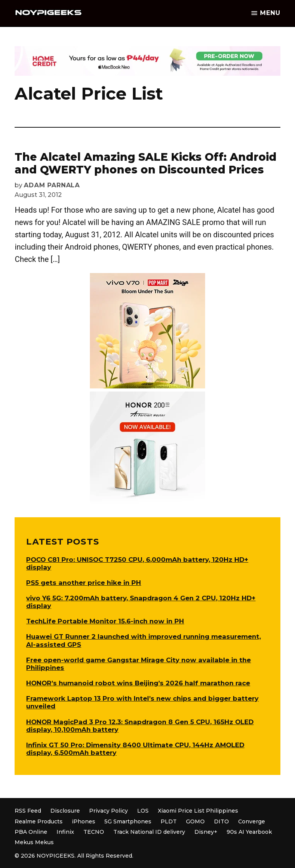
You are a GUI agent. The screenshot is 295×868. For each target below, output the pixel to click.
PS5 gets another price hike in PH (84, 583)
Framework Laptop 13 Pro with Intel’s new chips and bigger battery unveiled (142, 702)
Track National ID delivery (149, 832)
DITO (221, 821)
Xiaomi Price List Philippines (198, 811)
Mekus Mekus (34, 842)
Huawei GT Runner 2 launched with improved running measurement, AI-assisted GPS (143, 640)
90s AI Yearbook (249, 832)
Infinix (65, 832)
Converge (252, 821)
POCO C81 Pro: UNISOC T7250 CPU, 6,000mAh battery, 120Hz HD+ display (137, 563)
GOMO (195, 821)
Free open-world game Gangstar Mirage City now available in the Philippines (138, 664)
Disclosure (65, 811)
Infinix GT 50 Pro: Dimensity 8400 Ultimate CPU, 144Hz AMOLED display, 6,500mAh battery (135, 749)
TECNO (94, 832)
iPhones (84, 821)
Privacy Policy (109, 811)
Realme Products (39, 821)
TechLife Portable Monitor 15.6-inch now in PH (105, 621)
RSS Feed (28, 811)
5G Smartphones (128, 821)
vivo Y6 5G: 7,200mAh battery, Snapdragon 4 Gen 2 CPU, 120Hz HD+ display (141, 602)
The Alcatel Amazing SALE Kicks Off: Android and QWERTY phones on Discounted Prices (146, 163)
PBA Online (31, 832)
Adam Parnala (52, 185)
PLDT (169, 821)
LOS (143, 811)
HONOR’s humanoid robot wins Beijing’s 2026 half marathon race (138, 683)
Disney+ (206, 832)
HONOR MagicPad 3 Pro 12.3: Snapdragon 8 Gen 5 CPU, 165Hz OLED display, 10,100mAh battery (140, 726)
